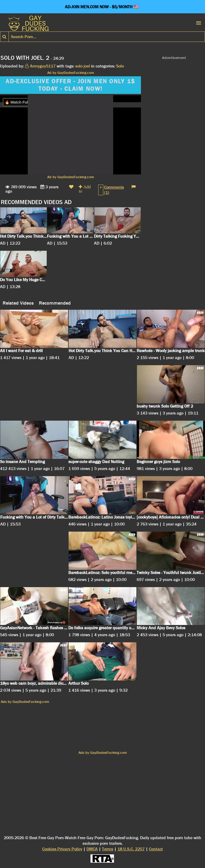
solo (79, 66)
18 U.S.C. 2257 (131, 849)
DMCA (92, 849)
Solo (120, 66)
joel (87, 66)
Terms (108, 849)
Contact (156, 849)
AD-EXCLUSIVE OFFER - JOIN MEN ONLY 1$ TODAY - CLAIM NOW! (70, 85)
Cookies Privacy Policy (62, 849)
